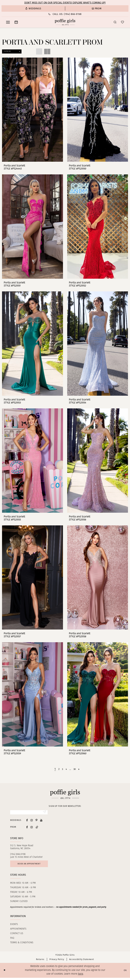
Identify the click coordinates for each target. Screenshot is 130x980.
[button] (8, 22)
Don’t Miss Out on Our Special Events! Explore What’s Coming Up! (65, 3)
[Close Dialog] (5, 973)
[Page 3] (62, 769)
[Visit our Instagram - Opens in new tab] (32, 821)
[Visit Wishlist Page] (122, 22)
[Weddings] (33, 8)
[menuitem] (33, 8)
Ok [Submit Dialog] (125, 973)
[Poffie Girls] (65, 22)
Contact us (17, 936)
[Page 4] (66, 769)
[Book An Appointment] (16, 22)
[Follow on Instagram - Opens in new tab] (32, 828)
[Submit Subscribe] (44, 813)
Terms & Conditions (22, 945)
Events (14, 927)
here (80, 976)
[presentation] (32, 110)
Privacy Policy (57, 962)
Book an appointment (32, 865)
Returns (40, 962)
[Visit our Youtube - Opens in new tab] (41, 821)
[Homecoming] (97, 8)
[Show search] (115, 22)
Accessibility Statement (82, 962)
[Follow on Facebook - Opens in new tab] (27, 828)
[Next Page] (81, 769)
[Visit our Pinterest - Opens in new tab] (36, 821)
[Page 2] (58, 769)
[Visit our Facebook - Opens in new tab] (27, 821)
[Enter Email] (29, 813)
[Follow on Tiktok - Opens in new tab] (37, 828)
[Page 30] (76, 769)
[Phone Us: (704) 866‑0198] (65, 14)
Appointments (18, 931)
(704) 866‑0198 (18, 855)
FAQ (12, 940)
